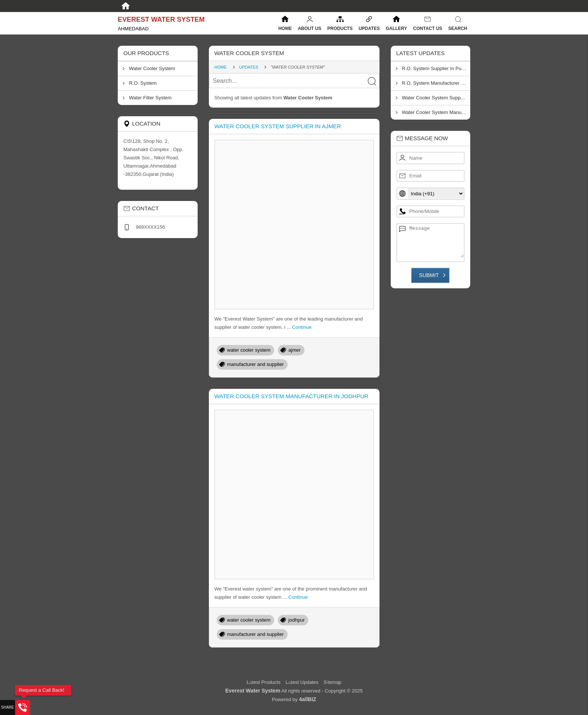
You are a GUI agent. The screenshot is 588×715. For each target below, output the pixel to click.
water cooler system (249, 350)
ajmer (295, 350)
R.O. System (143, 83)
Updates (369, 28)
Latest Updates (302, 682)
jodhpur (296, 620)
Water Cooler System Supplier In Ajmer (278, 126)
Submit (429, 275)
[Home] (126, 6)
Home (285, 28)
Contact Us (428, 28)
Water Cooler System (152, 68)
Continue (302, 327)
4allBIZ (307, 699)
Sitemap (333, 682)
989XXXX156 (150, 227)
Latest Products (264, 682)
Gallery (397, 28)
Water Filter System (150, 98)
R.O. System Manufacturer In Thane (436, 83)
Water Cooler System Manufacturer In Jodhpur (292, 396)
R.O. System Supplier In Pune (434, 68)
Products (340, 28)
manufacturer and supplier (256, 364)
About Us (310, 28)
